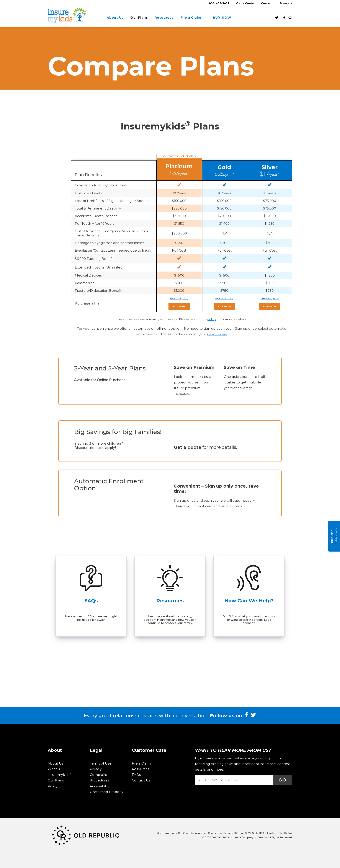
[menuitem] (221, 4)
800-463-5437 (219, 3)
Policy (53, 786)
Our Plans (139, 18)
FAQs (136, 775)
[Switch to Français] (284, 3)
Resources (164, 18)
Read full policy (179, 298)
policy (212, 319)
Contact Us (141, 780)
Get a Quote (245, 3)
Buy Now (179, 307)
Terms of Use (101, 763)
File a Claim (191, 18)
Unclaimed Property (107, 792)
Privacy (96, 769)
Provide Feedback (334, 536)
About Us (115, 18)
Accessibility (100, 786)
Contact (267, 3)
